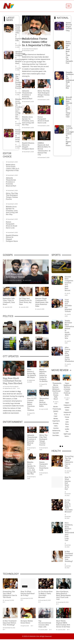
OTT (13, 373)
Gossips (7, 294)
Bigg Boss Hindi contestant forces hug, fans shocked (12, 381)
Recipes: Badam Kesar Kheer (27, 622)
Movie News (27, 86)
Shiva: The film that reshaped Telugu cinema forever (19, 81)
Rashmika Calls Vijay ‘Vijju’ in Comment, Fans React (9, 301)
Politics (23, 323)
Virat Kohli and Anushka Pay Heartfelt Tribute (68, 306)
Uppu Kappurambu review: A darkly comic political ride (69, 389)
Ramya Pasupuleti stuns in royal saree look (12, 225)
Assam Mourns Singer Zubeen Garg (69, 27)
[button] (60, 446)
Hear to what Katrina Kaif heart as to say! (68, 483)
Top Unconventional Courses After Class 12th (45, 624)
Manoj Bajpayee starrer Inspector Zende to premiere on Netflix (43, 375)
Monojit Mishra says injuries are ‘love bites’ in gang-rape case (69, 107)
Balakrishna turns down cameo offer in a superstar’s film (13, 168)
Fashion (25, 586)
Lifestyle (43, 586)
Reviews (56, 378)
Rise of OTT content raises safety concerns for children (32, 404)
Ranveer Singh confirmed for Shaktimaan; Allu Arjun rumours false (42, 302)
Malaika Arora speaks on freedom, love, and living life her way (19, 109)
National (7, 339)
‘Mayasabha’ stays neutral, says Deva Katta (44, 402)
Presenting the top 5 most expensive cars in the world (69, 462)
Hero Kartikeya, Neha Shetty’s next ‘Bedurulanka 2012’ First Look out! (63, 595)
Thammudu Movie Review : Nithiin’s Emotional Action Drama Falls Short (57, 391)
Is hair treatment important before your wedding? (69, 556)
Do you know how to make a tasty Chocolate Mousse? (69, 506)
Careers (43, 616)
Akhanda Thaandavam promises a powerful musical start (11, 182)
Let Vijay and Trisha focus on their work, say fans (25, 301)
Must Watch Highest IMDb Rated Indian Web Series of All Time (63, 624)
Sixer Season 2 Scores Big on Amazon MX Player (32, 373)
